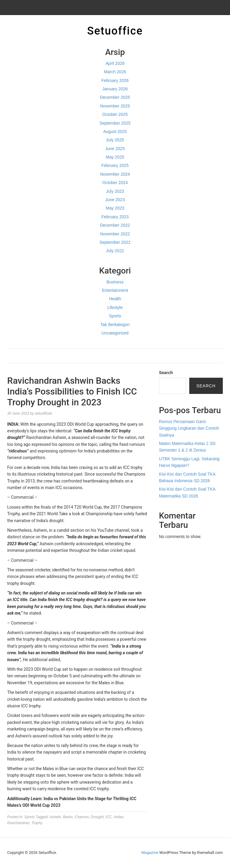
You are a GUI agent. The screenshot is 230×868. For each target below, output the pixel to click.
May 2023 (115, 208)
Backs (68, 817)
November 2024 (115, 174)
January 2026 (115, 89)
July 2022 (115, 251)
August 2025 (115, 132)
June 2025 (115, 149)
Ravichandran (18, 823)
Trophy (37, 823)
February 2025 (115, 165)
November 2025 (115, 106)
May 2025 (115, 157)
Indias (119, 817)
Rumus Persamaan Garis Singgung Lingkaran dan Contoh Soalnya (189, 428)
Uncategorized (115, 333)
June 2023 (115, 200)
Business (115, 282)
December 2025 (115, 97)
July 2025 (115, 140)
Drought (97, 817)
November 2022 (115, 234)
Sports (115, 316)
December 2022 (115, 225)
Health (115, 299)
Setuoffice (115, 31)
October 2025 (115, 114)
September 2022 (115, 242)
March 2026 (115, 72)
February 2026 (115, 80)
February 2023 (115, 217)
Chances (82, 817)
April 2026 (115, 63)
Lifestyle (115, 307)
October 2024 (115, 183)
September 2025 (115, 123)
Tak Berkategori (115, 325)
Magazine (150, 853)
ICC (109, 817)
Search (166, 373)
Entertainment (115, 290)
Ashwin (55, 817)
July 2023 (115, 191)
